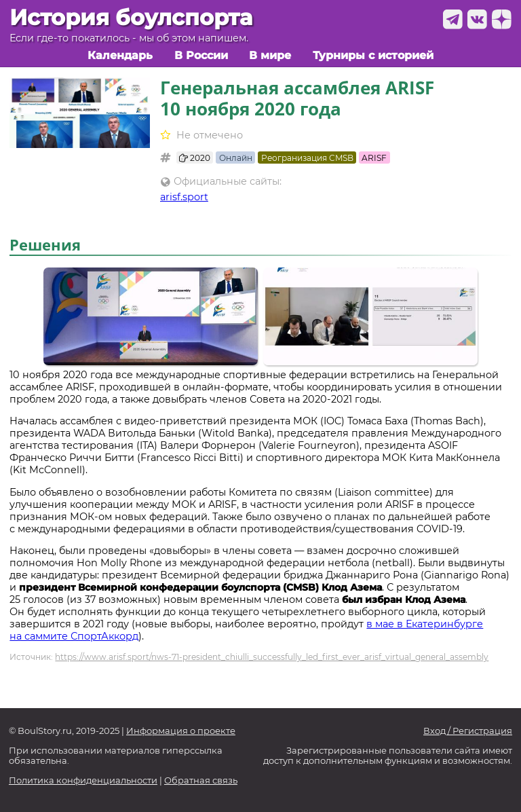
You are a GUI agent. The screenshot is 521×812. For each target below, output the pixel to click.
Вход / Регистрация (468, 731)
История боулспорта (131, 18)
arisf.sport (184, 197)
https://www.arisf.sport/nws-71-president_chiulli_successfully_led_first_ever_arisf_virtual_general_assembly (272, 657)
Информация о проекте (181, 731)
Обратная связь (201, 780)
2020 (195, 158)
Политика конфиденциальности (83, 780)
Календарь (120, 55)
